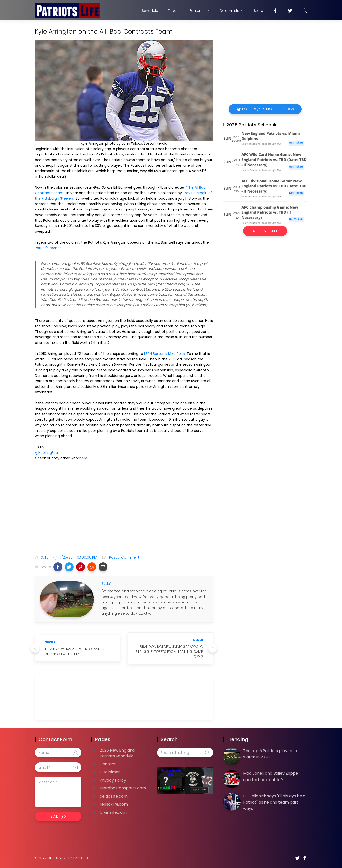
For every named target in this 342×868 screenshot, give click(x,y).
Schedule (150, 11)
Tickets (174, 11)
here (83, 458)
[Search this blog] (185, 753)
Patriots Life (80, 858)
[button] (58, 567)
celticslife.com (114, 796)
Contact (108, 764)
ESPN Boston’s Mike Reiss (164, 354)
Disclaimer (110, 772)
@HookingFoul (47, 453)
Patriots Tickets (265, 231)
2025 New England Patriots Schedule (117, 753)
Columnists (232, 11)
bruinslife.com (113, 812)
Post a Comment (124, 557)
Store (258, 11)
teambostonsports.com (123, 788)
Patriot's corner (48, 248)
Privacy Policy (113, 780)
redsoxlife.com (114, 804)
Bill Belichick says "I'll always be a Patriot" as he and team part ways (274, 802)
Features (199, 11)
